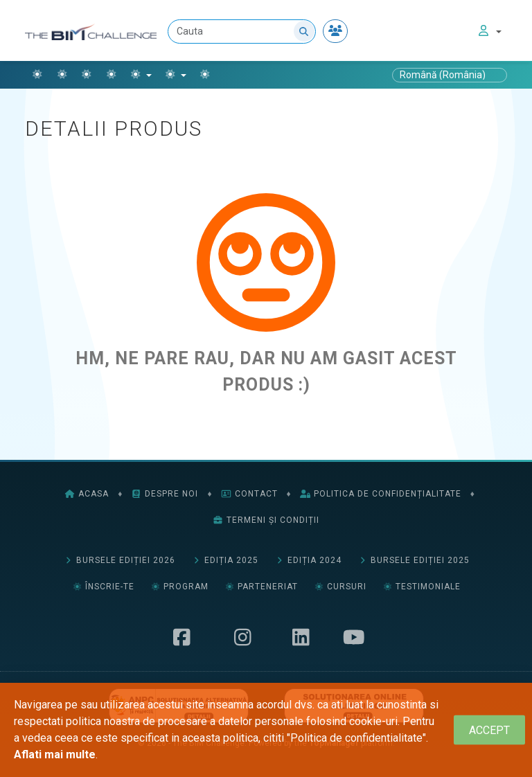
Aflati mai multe (55, 754)
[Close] (489, 730)
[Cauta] (242, 32)
